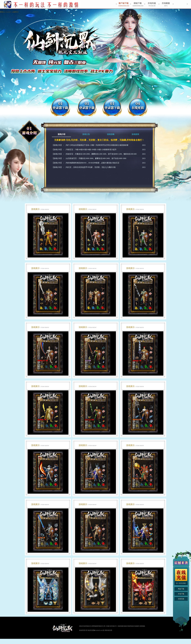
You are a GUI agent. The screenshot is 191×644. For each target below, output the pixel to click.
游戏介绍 (61, 134)
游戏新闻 (135, 134)
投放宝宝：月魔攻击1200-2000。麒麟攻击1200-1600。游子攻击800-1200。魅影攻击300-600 (101, 154)
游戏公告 (86, 134)
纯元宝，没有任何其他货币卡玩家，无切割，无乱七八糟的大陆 (91, 167)
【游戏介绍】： (58, 145)
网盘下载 (60, 107)
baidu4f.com (99, 630)
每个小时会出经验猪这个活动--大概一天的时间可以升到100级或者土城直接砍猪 (97, 145)
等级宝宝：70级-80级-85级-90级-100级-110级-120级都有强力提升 (91, 150)
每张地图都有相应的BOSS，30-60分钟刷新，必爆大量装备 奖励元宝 (93, 163)
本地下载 (181, 594)
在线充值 (137, 107)
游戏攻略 (111, 134)
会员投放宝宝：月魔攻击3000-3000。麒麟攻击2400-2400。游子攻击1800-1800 (96, 158)
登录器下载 (112, 107)
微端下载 (87, 107)
